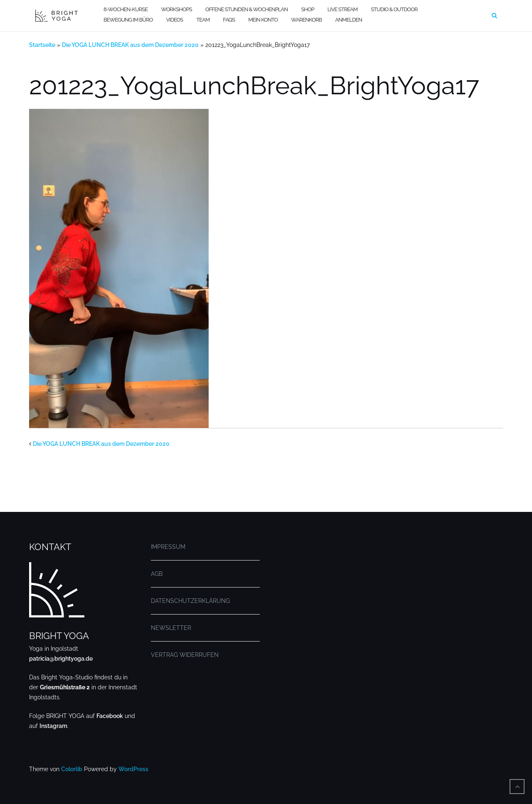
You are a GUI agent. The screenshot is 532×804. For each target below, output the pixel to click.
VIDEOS (174, 20)
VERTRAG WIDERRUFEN (185, 655)
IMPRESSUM (168, 547)
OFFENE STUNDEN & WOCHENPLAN (247, 9)
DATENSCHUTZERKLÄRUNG (190, 601)
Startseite (42, 45)
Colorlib (72, 769)
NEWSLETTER (171, 628)
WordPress (133, 769)
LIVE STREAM (342, 9)
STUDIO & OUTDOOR (394, 9)
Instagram (53, 726)
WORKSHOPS (176, 9)
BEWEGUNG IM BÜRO (128, 20)
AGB (157, 574)
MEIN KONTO (263, 20)
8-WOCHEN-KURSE (126, 9)
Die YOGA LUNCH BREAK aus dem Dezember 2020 (130, 45)
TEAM (203, 20)
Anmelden (349, 20)
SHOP (307, 9)
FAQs (229, 20)
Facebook (110, 716)
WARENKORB (306, 20)
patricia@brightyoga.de (61, 659)
